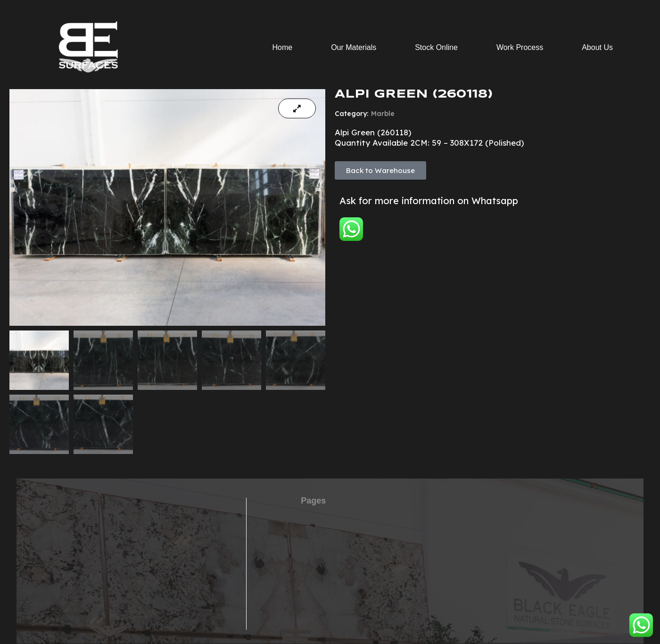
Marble (383, 114)
